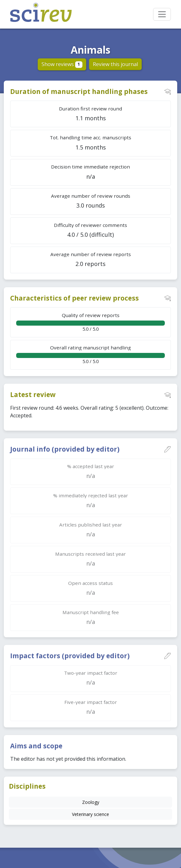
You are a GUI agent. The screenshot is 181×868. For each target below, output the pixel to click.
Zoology (91, 802)
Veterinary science (90, 814)
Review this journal (115, 64)
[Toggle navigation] (162, 14)
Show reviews (62, 64)
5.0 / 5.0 (90, 322)
